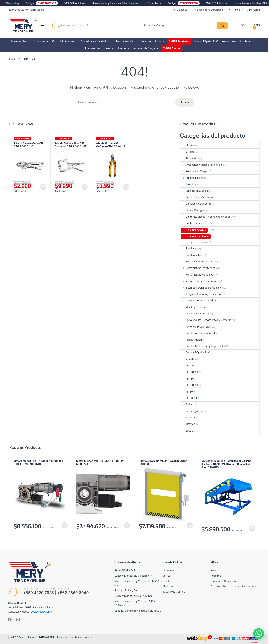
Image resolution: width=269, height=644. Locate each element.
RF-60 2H (188, 398)
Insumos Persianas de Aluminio (201, 288)
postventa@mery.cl (42, 612)
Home (214, 570)
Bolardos (146, 41)
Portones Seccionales (99, 48)
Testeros (188, 418)
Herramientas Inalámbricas (198, 268)
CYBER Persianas (179, 41)
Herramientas (21, 41)
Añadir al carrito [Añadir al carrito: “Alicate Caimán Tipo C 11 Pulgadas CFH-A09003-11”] (84, 187)
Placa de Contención (195, 314)
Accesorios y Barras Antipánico (201, 165)
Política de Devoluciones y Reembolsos (233, 586)
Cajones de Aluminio (195, 191)
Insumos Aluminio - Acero (238, 41)
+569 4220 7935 (39, 593)
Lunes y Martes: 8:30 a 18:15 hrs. (133, 576)
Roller (160, 41)
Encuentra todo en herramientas (27, 10)
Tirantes (188, 424)
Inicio (12, 59)
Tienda (234, 10)
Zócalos (187, 431)
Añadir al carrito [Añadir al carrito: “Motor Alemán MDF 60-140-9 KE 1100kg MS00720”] (127, 526)
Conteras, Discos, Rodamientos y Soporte (207, 217)
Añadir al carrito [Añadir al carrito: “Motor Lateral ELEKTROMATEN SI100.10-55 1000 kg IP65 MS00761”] (64, 526)
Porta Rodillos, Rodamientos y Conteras (206, 320)
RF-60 (186, 392)
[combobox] (96, 25)
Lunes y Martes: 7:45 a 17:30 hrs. (134, 596)
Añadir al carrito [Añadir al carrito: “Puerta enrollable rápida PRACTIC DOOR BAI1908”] (190, 526)
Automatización (126, 41)
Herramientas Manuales (197, 275)
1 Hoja (186, 145)
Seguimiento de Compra (208, 10)
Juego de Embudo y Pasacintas (201, 294)
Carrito (166, 576)
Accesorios (189, 158)
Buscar (185, 102)
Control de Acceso (65, 41)
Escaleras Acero (192, 255)
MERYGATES (47, 637)
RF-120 (187, 366)
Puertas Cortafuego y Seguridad (201, 346)
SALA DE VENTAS (125, 570)
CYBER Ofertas (172, 48)
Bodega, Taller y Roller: (128, 590)
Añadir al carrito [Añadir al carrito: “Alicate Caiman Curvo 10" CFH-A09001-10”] (43, 187)
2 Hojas (187, 152)
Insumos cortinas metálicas (199, 281)
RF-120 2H (189, 372)
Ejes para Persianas (194, 242)
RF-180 (187, 379)
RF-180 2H (189, 385)
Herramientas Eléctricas (197, 262)
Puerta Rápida (191, 340)
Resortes (188, 359)
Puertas (124, 48)
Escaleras (41, 41)
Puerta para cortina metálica (199, 333)
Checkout (168, 586)
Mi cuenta (252, 10)
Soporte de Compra (174, 592)
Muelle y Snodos (192, 307)
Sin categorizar (192, 411)
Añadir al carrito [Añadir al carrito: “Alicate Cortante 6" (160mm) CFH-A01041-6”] (126, 187)
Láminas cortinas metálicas (199, 300)
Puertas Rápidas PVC (206, 41)
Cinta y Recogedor (194, 210)
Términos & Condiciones (224, 581)
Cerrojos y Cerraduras (196, 204)
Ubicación (180, 10)
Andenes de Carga (146, 48)
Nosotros (216, 576)
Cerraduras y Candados (96, 41)
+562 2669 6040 (73, 593)
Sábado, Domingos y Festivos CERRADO (138, 611)
